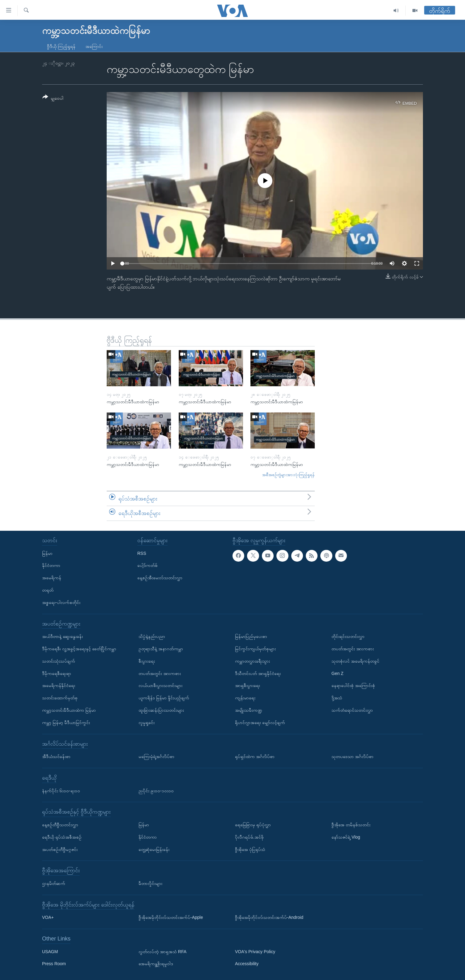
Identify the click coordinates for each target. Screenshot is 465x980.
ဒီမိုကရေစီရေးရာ (57, 673)
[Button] (53, 99)
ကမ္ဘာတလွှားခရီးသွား (252, 661)
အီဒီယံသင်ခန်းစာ (56, 756)
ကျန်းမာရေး (245, 698)
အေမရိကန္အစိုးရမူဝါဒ (156, 964)
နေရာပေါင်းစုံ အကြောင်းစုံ (353, 685)
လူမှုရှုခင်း (147, 722)
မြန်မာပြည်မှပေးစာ (251, 636)
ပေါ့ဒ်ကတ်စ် (147, 565)
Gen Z (337, 673)
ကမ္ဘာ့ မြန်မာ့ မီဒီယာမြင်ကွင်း (66, 722)
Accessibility (247, 964)
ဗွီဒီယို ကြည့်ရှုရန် (61, 46)
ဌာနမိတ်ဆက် (54, 883)
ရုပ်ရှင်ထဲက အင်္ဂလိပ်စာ (255, 756)
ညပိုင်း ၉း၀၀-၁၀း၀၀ (156, 791)
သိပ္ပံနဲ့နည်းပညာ (152, 636)
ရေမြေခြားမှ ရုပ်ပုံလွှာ (253, 825)
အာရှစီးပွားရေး (247, 685)
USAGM (50, 952)
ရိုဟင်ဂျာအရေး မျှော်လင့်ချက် (260, 722)
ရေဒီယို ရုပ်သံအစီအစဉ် (62, 837)
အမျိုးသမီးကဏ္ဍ (249, 710)
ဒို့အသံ (337, 698)
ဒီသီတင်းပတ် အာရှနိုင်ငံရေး (258, 673)
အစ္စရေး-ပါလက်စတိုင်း (61, 602)
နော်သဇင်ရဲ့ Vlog (346, 837)
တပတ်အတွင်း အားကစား (160, 673)
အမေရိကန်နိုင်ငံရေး (59, 685)
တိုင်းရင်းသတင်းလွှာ (348, 636)
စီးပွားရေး (147, 661)
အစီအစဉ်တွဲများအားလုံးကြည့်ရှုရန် (288, 475)
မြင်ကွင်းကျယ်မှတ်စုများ (255, 649)
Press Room (54, 964)
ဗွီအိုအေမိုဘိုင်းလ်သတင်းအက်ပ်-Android (269, 917)
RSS (142, 553)
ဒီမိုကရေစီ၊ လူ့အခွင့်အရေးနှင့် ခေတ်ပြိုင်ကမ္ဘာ (79, 649)
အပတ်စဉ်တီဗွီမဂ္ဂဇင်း (60, 849)
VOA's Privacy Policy (255, 952)
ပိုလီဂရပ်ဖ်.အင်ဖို (249, 837)
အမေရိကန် (52, 578)
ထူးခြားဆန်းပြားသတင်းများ (161, 710)
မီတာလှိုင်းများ (150, 883)
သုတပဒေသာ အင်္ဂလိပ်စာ (352, 756)
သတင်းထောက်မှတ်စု (60, 698)
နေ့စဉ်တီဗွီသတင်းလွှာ (60, 825)
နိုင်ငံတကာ (51, 565)
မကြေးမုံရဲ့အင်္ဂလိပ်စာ (156, 756)
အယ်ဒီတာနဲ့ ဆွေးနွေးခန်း (62, 636)
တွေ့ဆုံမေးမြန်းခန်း (154, 849)
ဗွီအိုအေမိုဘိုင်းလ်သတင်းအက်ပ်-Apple (171, 917)
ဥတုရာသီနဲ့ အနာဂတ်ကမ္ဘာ (161, 649)
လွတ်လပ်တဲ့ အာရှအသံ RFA (162, 952)
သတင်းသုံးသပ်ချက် (59, 661)
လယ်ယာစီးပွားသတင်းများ (160, 685)
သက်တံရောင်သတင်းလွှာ (352, 710)
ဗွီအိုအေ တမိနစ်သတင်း (351, 825)
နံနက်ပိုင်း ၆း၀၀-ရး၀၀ (61, 791)
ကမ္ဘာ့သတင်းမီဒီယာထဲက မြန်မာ (69, 710)
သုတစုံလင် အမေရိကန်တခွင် (355, 661)
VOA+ (48, 917)
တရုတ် (48, 590)
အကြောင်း (94, 46)
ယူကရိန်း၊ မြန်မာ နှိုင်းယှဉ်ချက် (164, 698)
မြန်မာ (47, 553)
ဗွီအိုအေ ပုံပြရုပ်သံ (250, 849)
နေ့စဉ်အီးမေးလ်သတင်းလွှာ (160, 578)
